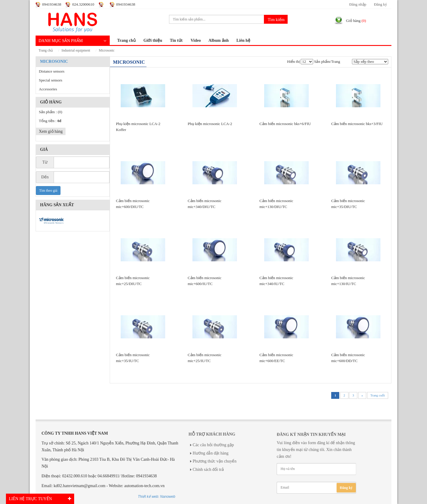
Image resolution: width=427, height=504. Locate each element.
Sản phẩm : (51, 112)
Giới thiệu (153, 40)
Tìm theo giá (48, 191)
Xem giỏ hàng (51, 131)
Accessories (48, 89)
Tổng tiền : (50, 121)
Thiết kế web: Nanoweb (157, 497)
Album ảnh (219, 40)
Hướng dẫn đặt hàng (211, 453)
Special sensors (51, 80)
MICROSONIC (107, 51)
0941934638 (52, 4)
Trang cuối (378, 395)
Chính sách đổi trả (208, 469)
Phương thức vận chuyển (215, 461)
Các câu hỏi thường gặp (213, 445)
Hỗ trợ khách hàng (212, 434)
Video (196, 40)
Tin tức (176, 40)
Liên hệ (243, 40)
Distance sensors (52, 71)
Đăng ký (380, 4)
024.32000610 (83, 4)
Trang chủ (126, 40)
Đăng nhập (358, 4)
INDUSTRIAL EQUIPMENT (76, 51)
